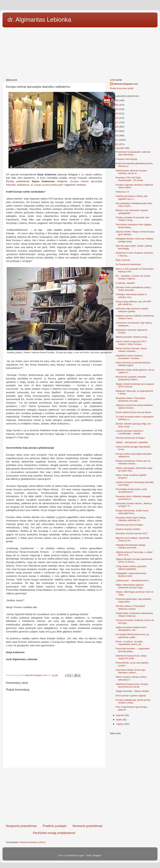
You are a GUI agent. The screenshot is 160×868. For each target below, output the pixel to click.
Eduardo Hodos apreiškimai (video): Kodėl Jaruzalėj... (134, 289)
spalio (119, 720)
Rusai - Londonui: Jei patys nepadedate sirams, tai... (129, 643)
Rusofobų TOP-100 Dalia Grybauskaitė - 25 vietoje (129, 179)
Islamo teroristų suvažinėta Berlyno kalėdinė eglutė (133, 364)
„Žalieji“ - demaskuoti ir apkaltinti (132, 442)
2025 (116, 105)
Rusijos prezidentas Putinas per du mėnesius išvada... (133, 462)
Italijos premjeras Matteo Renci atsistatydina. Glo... (131, 629)
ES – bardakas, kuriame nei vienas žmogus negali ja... (133, 277)
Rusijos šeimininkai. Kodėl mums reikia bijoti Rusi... (132, 512)
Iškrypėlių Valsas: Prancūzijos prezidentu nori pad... (130, 399)
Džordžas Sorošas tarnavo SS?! (132, 533)
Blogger (97, 855)
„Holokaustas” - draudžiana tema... (133, 580)
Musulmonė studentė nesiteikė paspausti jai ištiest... (131, 378)
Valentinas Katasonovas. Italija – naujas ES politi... (132, 657)
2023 (116, 114)
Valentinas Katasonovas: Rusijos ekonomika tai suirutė (132, 685)
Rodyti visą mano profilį (122, 88)
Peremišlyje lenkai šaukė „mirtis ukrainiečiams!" (131, 491)
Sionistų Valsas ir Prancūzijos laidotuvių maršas (130, 607)
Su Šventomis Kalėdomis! (128, 264)
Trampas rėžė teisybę (126, 159)
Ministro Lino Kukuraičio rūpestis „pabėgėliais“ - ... (132, 212)
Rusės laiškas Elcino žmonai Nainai (133, 412)
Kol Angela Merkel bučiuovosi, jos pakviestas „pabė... (132, 636)
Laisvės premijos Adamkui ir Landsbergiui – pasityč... (130, 432)
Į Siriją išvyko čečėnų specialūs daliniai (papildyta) (131, 568)
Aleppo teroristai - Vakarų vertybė (132, 691)
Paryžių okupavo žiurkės (128, 529)
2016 (116, 144)
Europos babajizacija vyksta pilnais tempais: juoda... (133, 701)
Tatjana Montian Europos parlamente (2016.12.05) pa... (134, 560)
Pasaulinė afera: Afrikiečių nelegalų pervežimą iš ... (133, 498)
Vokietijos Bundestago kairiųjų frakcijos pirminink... (131, 546)
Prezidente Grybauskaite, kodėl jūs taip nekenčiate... (133, 153)
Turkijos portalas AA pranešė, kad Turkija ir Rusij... (132, 219)
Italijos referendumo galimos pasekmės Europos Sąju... (130, 586)
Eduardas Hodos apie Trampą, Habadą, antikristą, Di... (131, 519)
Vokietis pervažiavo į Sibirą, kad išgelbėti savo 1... (131, 197)
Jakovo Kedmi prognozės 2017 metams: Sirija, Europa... (131, 343)
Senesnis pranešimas (87, 826)
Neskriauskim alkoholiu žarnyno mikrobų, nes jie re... (131, 172)
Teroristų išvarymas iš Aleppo (130, 438)
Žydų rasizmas (123, 260)
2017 (116, 140)
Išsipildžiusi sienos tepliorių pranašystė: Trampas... (129, 357)
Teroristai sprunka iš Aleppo (129, 525)
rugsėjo (120, 724)
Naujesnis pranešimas (21, 826)
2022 (116, 118)
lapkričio (121, 715)
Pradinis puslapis (55, 826)
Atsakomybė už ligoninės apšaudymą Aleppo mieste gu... (134, 615)
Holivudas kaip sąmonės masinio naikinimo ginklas (132, 310)
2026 (116, 100)
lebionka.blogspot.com (126, 84)
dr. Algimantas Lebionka (39, 20)
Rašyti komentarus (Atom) (33, 842)
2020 (116, 127)
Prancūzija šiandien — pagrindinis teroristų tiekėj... (133, 650)
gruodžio (121, 148)
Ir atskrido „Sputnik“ (125, 283)
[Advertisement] (80, 52)
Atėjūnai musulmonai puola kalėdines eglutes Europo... (134, 406)
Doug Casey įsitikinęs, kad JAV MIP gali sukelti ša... (133, 303)
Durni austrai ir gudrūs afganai (131, 696)
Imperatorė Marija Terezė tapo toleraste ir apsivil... (131, 671)
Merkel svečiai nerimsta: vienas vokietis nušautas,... (131, 350)
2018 (116, 136)
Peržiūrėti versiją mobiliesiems (54, 833)
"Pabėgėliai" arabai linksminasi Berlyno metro (131, 575)
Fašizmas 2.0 (122, 192)
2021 (116, 122)
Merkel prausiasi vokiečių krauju (132, 337)
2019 (116, 131)
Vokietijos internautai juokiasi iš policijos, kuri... (131, 296)
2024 (116, 109)
